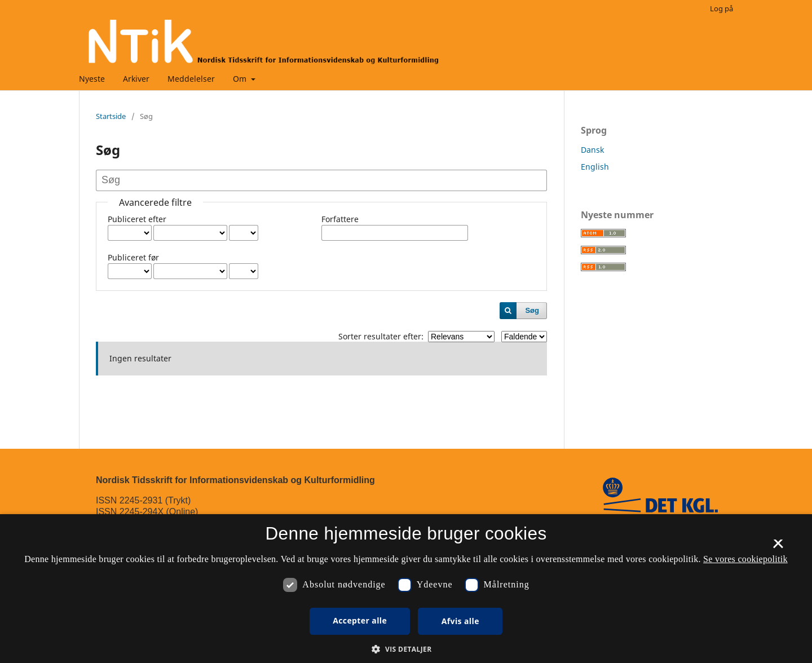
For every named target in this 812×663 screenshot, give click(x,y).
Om (241, 79)
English (595, 167)
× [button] (778, 547)
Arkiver (136, 79)
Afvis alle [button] (460, 621)
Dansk (592, 150)
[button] (406, 649)
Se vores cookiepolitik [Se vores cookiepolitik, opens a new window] (745, 559)
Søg (532, 310)
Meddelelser (191, 79)
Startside (111, 116)
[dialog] (406, 589)
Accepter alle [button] (360, 620)
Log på (721, 8)
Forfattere (340, 219)
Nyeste (92, 79)
